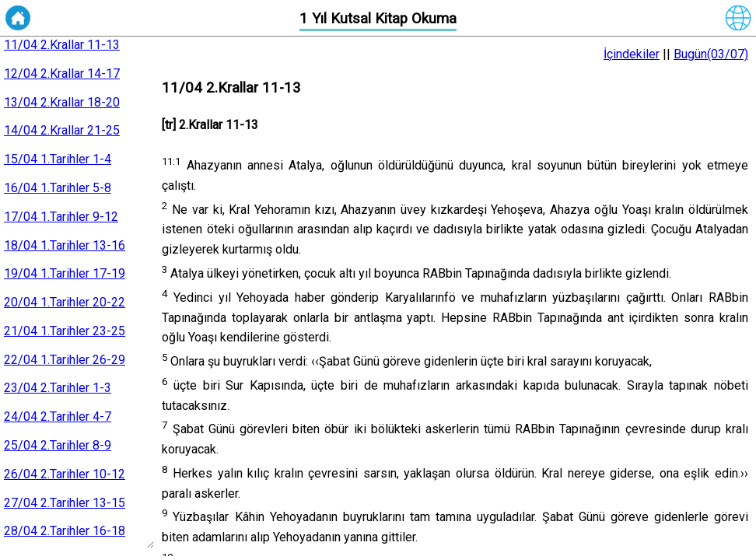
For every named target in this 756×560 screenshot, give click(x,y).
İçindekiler (632, 54)
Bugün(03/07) (711, 54)
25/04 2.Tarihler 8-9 (58, 445)
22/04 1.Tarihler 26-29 (65, 360)
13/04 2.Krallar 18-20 (62, 102)
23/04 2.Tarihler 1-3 (58, 388)
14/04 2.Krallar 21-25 (62, 130)
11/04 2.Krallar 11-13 (62, 45)
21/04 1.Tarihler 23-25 (65, 331)
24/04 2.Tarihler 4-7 (58, 416)
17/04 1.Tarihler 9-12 (61, 217)
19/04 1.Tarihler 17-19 (65, 273)
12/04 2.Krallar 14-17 (62, 73)
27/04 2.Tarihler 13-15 (65, 503)
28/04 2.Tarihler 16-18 (65, 531)
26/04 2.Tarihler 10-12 (65, 474)
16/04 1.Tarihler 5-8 (58, 188)
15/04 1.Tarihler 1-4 (58, 159)
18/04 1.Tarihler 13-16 (65, 245)
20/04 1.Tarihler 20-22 (65, 302)
